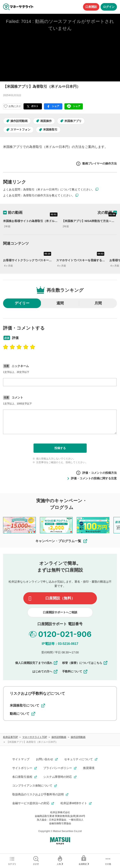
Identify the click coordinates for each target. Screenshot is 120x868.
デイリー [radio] (22, 303)
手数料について (75, 671)
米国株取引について (27, 706)
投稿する (60, 448)
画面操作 (46, 121)
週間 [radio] (60, 303)
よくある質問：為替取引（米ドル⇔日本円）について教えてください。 (49, 189)
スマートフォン (20, 129)
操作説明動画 (19, 121)
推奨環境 (89, 768)
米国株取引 (50, 129)
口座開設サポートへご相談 (60, 612)
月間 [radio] (98, 303)
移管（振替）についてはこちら (85, 663)
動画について (22, 714)
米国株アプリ (73, 121)
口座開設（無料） (60, 598)
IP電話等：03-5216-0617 (60, 644)
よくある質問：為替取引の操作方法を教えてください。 (39, 195)
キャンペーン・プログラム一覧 (62, 541)
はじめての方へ (45, 671)
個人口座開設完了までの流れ (37, 663)
